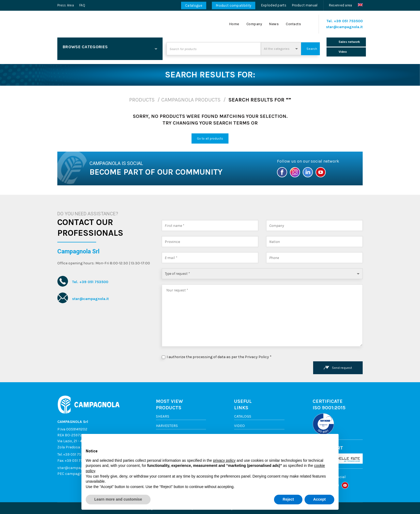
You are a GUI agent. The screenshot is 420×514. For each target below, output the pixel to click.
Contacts (293, 24)
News (274, 24)
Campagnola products (191, 100)
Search (312, 49)
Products (142, 100)
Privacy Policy (257, 357)
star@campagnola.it (344, 27)
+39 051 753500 (348, 21)
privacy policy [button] (224, 460)
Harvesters (167, 426)
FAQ (82, 5)
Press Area (66, 5)
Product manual (305, 5)
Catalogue (194, 5)
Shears (163, 416)
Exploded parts (274, 5)
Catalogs (243, 416)
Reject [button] (288, 499)
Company (254, 24)
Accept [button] (319, 499)
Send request (338, 368)
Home (234, 24)
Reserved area (341, 5)
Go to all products (210, 138)
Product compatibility (234, 5)
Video (239, 426)
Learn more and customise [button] (118, 499)
